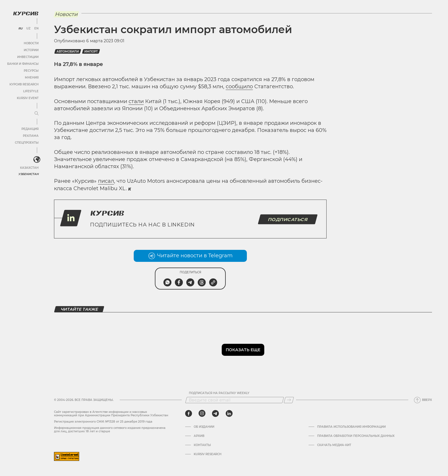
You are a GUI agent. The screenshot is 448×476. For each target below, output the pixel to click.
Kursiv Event (28, 98)
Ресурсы (31, 71)
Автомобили (68, 52)
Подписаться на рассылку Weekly (219, 393)
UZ (28, 29)
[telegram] (215, 413)
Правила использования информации (351, 427)
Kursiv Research (208, 454)
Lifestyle (31, 91)
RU (20, 29)
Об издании (204, 427)
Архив (199, 436)
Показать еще (243, 350)
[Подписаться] (289, 400)
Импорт (91, 52)
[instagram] (202, 413)
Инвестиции (28, 57)
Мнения (32, 78)
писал (106, 181)
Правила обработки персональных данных (356, 436)
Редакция (30, 129)
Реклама (31, 136)
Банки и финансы (23, 64)
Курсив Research (24, 84)
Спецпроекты (27, 143)
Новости (31, 43)
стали (136, 101)
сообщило (239, 87)
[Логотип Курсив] (26, 13)
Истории (31, 50)
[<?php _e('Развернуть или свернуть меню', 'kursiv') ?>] (37, 160)
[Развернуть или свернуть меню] (37, 114)
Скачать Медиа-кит (334, 445)
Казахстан (29, 168)
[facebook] (189, 413)
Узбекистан (28, 174)
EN (36, 29)
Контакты (202, 445)
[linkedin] (229, 413)
